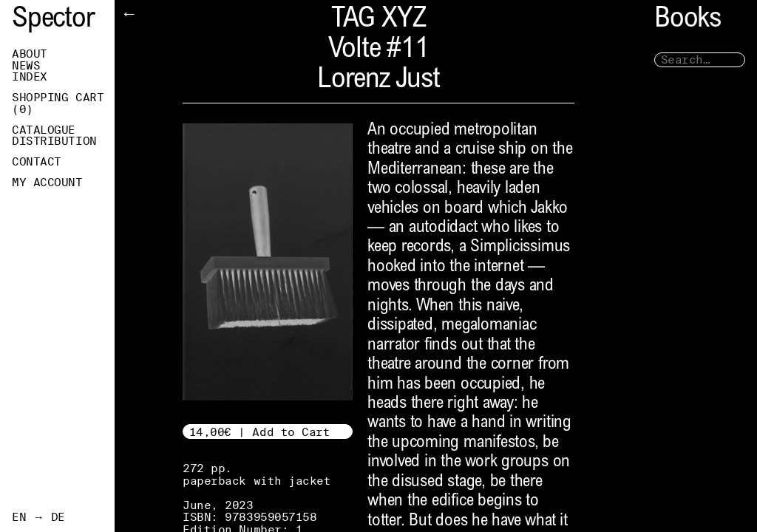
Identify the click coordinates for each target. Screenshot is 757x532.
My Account (47, 183)
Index (30, 77)
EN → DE (38, 517)
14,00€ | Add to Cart (260, 432)
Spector (53, 20)
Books (688, 20)
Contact (37, 162)
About (30, 54)
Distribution (54, 141)
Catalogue (44, 130)
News (26, 66)
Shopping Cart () (58, 103)
